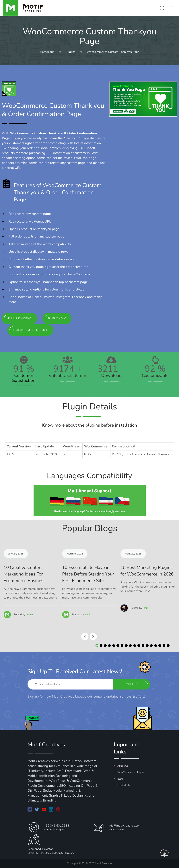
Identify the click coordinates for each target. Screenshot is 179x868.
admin (29, 615)
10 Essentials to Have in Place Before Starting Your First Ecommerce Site (88, 574)
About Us (121, 766)
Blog (118, 779)
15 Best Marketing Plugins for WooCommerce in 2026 (147, 571)
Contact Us (122, 785)
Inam (146, 608)
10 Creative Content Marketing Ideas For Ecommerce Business (25, 574)
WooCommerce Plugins (129, 772)
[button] (97, 646)
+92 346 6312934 (57, 826)
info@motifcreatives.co (124, 826)
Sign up (137, 684)
